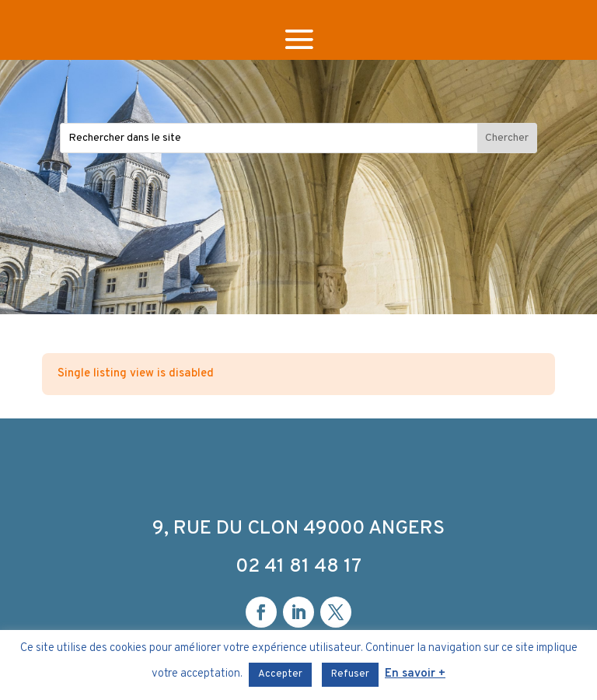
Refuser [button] (350, 674)
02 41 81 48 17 (298, 567)
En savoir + (415, 674)
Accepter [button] (280, 674)
